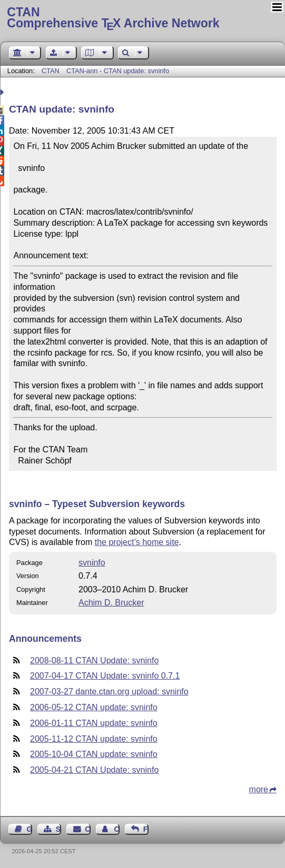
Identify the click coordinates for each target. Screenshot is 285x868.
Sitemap (58, 829)
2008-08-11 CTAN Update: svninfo (94, 660)
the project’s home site (137, 542)
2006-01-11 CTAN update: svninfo (94, 723)
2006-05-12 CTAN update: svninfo (94, 707)
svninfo (92, 563)
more (259, 789)
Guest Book (30, 829)
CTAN (51, 71)
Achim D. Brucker (111, 603)
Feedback (146, 829)
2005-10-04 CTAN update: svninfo (94, 754)
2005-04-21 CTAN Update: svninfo (94, 770)
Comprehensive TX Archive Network (142, 18)
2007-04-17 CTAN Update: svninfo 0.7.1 (105, 676)
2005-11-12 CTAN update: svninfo (94, 739)
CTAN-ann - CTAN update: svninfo (118, 71)
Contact (87, 829)
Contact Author (116, 829)
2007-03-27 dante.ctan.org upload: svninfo (109, 692)
